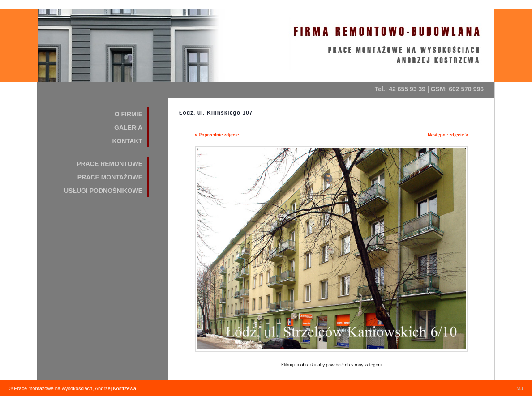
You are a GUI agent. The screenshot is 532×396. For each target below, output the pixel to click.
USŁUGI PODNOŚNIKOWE (103, 191)
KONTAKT (127, 141)
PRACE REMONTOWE (109, 164)
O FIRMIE (129, 114)
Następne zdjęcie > (448, 135)
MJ (520, 388)
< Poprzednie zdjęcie (217, 135)
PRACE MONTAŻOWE (110, 177)
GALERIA (128, 128)
